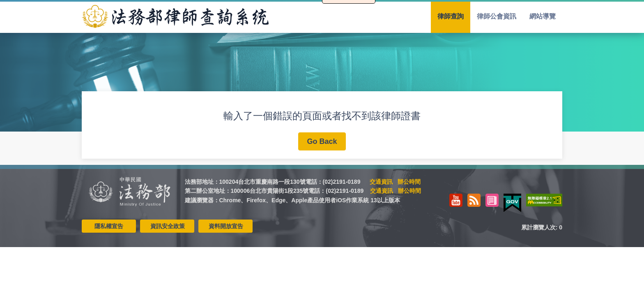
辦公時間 (409, 182)
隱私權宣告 (109, 226)
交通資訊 (381, 182)
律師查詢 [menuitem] (451, 16)
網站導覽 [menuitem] (543, 16)
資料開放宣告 (226, 226)
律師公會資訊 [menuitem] (497, 16)
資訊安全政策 (168, 226)
